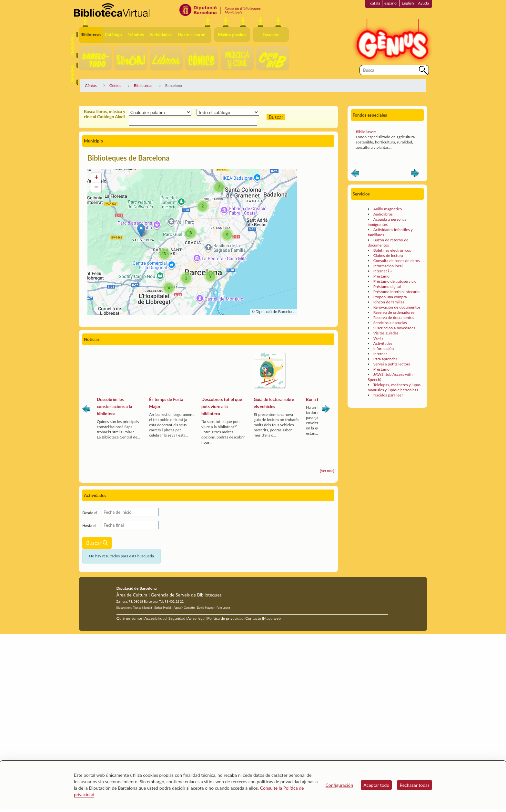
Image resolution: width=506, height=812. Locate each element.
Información (384, 360)
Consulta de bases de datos (397, 272)
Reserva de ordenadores (394, 324)
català (375, 3)
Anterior (355, 186)
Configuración (339, 785)
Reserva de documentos (394, 329)
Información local (388, 277)
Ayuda (424, 3)
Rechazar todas (415, 785)
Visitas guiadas (386, 344)
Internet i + (383, 282)
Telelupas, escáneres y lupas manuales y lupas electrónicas (394, 399)
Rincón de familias (389, 313)
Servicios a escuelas (390, 334)
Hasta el (89, 526)
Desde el (90, 513)
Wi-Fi (378, 349)
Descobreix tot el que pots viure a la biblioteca (222, 406)
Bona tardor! (318, 399)
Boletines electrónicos (392, 262)
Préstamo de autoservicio (395, 293)
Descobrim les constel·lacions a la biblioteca (114, 406)
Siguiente (326, 410)
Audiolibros (383, 225)
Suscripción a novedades (394, 339)
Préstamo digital (387, 298)
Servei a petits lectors (392, 375)
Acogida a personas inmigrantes (387, 233)
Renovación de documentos (397, 318)
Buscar (97, 543)
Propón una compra (390, 308)
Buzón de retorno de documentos (388, 254)
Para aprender (385, 370)
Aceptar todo (376, 785)
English (408, 3)
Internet (380, 365)
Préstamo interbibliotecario (396, 303)
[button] (141, 231)
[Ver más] (327, 471)
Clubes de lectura (388, 267)
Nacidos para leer (388, 406)
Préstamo (381, 287)
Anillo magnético (388, 220)
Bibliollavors (366, 143)
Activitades (383, 355)
